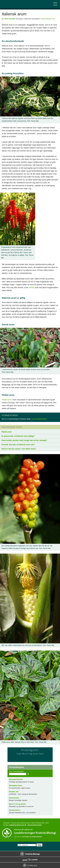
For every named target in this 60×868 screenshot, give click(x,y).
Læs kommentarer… (40, 419)
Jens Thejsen (10, 19)
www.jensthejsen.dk (48, 19)
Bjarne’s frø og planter (18, 804)
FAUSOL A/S (14, 792)
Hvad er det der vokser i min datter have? (19, 449)
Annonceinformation (35, 825)
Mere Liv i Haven (30, 860)
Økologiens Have (15, 786)
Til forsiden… (15, 4)
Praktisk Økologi (30, 854)
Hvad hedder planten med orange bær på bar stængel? (24, 440)
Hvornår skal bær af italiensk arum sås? (18, 445)
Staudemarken (15, 810)
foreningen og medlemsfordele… (33, 837)
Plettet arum (7, 400)
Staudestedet (14, 798)
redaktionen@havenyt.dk (18, 825)
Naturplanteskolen (16, 779)
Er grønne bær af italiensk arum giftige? (18, 436)
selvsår (31, 288)
